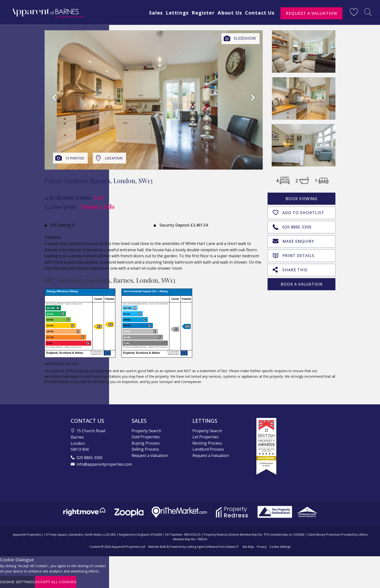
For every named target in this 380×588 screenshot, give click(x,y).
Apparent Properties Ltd (128, 547)
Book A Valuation (302, 283)
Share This (290, 268)
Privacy (262, 547)
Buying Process (146, 443)
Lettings (174, 13)
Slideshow (245, 38)
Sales (152, 13)
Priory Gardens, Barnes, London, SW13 (99, 181)
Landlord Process (208, 449)
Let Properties (206, 437)
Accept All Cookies (56, 582)
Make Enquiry (293, 240)
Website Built (157, 547)
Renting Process (207, 443)
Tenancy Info (97, 206)
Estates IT (232, 547)
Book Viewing (301, 199)
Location (114, 158)
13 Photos (75, 158)
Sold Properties (146, 437)
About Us (229, 13)
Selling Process (145, 449)
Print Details (293, 254)
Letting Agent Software (202, 547)
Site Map (248, 547)
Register (201, 13)
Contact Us (260, 13)
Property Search (146, 431)
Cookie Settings (280, 547)
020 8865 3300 (292, 226)
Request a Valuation (311, 13)
